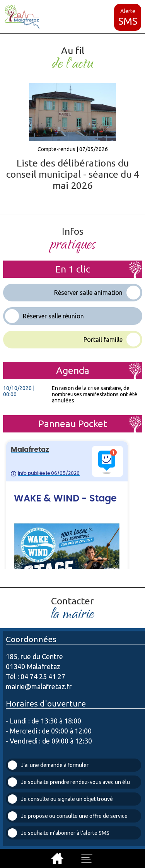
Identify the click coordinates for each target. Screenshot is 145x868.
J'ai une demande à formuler (48, 765)
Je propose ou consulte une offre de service (68, 816)
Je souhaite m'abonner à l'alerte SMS (59, 833)
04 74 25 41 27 (43, 676)
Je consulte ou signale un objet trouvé (60, 799)
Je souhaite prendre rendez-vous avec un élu (69, 782)
